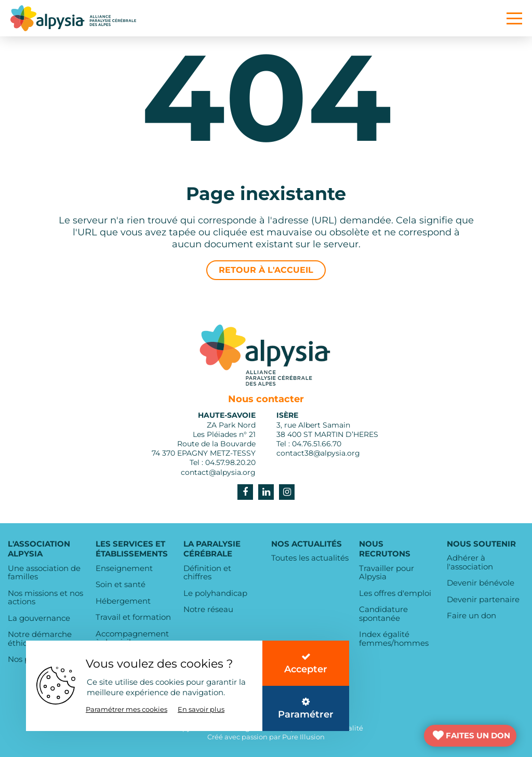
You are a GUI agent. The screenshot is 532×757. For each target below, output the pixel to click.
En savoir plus (201, 709)
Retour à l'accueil (266, 270)
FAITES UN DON (478, 735)
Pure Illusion (303, 737)
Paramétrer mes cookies (127, 709)
